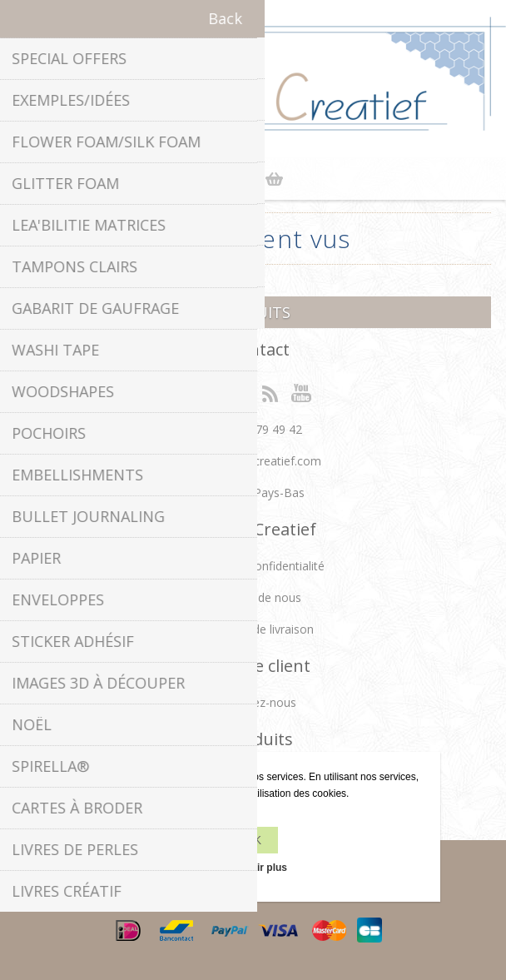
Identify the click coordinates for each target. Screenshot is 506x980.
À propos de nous (253, 597)
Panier (274, 179)
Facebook (204, 392)
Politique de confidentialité (253, 566)
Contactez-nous (253, 702)
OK (253, 840)
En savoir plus (253, 868)
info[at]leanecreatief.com (253, 461)
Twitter (236, 392)
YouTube (302, 392)
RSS (270, 392)
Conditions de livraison (253, 629)
